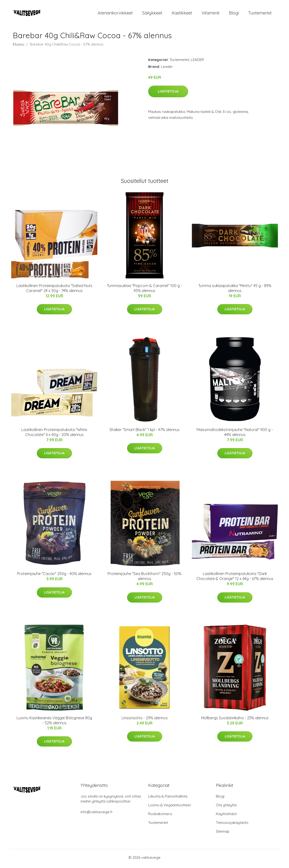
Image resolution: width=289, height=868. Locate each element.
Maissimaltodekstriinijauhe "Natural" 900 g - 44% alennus (235, 434)
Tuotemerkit (260, 14)
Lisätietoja (168, 94)
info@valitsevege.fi (96, 814)
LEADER (197, 62)
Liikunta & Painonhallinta (168, 799)
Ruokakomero (160, 816)
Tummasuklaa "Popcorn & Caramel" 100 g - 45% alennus (144, 290)
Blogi (234, 14)
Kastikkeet (182, 14)
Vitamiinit (211, 14)
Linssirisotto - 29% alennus (145, 720)
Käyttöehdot (226, 816)
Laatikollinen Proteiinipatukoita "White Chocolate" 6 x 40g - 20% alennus (54, 434)
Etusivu (19, 47)
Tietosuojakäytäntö (232, 825)
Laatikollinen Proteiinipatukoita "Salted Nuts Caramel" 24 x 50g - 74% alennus (54, 290)
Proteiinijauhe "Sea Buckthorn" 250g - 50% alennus (144, 579)
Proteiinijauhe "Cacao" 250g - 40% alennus (54, 576)
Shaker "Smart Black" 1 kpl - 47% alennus (144, 432)
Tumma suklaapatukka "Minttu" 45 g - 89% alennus (235, 290)
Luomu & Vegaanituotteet (169, 807)
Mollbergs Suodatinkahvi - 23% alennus (235, 720)
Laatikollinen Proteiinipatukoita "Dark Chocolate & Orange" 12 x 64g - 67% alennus (235, 579)
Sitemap (223, 834)
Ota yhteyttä (226, 807)
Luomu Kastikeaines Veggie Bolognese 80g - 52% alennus (54, 723)
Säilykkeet (152, 14)
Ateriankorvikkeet (115, 14)
